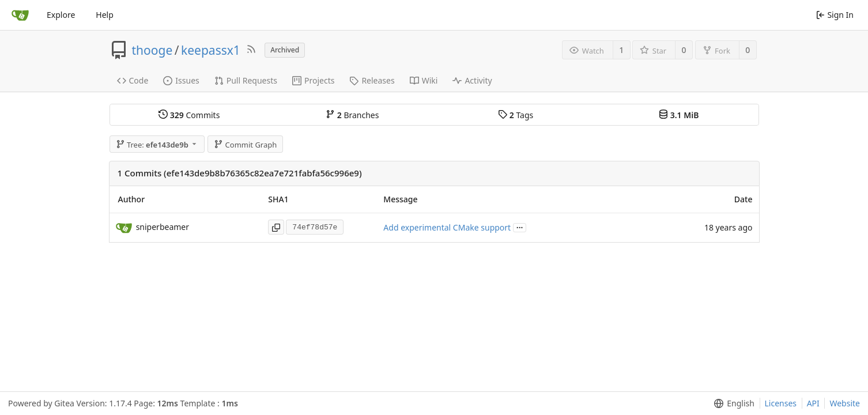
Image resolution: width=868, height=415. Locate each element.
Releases (372, 80)
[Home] (20, 15)
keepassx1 (211, 50)
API (813, 403)
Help (105, 15)
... (520, 227)
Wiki (424, 80)
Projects (313, 80)
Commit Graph (245, 145)
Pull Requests (246, 80)
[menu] (732, 403)
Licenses (781, 403)
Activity (472, 80)
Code (133, 80)
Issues (181, 80)
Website (845, 403)
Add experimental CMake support (447, 227)
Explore (61, 15)
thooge (152, 50)
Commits (189, 115)
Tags (516, 115)
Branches (352, 115)
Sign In (835, 15)
